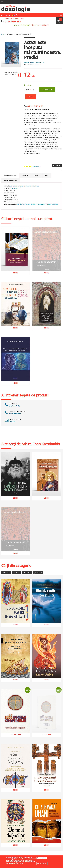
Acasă (3, 34)
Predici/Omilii (27, 186)
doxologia (55, 204)
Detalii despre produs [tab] (10, 175)
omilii (39, 204)
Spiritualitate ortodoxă (16, 186)
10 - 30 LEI (16, 573)
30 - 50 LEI (27, 573)
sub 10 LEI (6, 573)
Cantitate (27, 90)
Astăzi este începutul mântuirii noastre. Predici (19, 34)
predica (25, 204)
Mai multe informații (18, 863)
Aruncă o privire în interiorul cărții (12, 74)
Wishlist (31, 97)
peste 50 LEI (38, 573)
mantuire (19, 204)
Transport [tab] (37, 175)
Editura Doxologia (46, 204)
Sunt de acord (42, 858)
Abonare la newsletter (14, 18)
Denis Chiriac (36, 65)
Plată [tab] (47, 175)
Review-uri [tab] (25, 175)
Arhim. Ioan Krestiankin (34, 63)
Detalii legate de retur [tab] (10, 180)
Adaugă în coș (47, 89)
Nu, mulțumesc (42, 863)
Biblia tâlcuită (35, 186)
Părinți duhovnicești (15, 188)
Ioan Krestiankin (32, 204)
